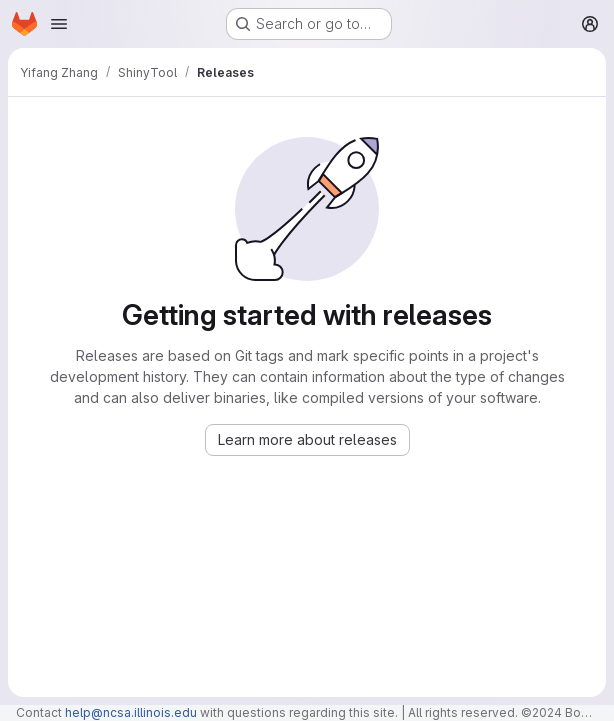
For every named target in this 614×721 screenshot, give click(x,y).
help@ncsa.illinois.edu (131, 712)
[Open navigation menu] (59, 24)
